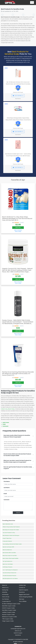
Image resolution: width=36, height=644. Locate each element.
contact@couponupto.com (18, 629)
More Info (18, 228)
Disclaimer (18, 635)
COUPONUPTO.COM (20, 639)
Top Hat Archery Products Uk (9, 573)
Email (5, 494)
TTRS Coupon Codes (8, 619)
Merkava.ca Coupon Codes (9, 617)
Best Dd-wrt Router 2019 (8, 547)
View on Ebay (18, 231)
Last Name (7, 488)
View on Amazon (18, 230)
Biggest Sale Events (24, 594)
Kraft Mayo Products (8, 567)
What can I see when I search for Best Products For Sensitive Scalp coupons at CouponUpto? (17, 461)
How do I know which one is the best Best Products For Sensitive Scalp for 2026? (17, 455)
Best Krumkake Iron (7, 550)
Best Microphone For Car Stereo (10, 578)
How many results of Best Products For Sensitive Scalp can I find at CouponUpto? (17, 436)
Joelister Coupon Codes (9, 612)
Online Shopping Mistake (26, 597)
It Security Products (7, 541)
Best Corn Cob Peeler (8, 564)
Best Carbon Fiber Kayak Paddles (11, 558)
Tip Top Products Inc (8, 561)
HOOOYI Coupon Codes (8, 608)
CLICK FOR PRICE (18, 96)
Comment (5, 426)
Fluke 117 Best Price (7, 538)
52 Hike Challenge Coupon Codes (11, 604)
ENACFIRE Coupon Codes (9, 606)
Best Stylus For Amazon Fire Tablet (11, 530)
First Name (7, 481)
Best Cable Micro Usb (8, 524)
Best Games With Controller (9, 553)
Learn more (6, 422)
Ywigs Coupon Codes (8, 621)
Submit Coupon (18, 633)
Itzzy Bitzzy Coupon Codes (9, 610)
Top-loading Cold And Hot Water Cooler (12, 544)
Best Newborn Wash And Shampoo (11, 535)
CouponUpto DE (6, 601)
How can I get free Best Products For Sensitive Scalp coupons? (18, 468)
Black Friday (11, 409)
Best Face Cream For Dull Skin (10, 556)
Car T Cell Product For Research (10, 570)
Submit (18, 513)
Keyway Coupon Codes (8, 615)
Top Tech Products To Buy (9, 533)
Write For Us (18, 631)
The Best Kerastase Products (9, 576)
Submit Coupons (24, 590)
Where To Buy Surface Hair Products (11, 527)
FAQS (4, 424)
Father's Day (4, 409)
